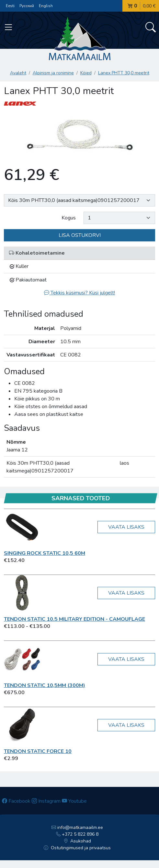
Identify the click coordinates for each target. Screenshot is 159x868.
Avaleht (18, 73)
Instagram (46, 801)
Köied (86, 73)
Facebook (16, 801)
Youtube (74, 801)
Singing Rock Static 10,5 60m (45, 553)
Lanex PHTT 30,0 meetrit (124, 73)
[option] (79, 135)
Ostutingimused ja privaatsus (77, 848)
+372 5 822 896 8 (77, 834)
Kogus (69, 218)
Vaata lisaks (126, 527)
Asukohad (77, 841)
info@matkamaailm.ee (77, 827)
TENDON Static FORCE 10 (38, 751)
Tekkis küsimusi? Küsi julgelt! (79, 293)
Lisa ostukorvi (80, 235)
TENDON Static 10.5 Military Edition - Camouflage (74, 619)
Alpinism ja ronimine (53, 73)
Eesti (10, 6)
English (46, 6)
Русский (27, 6)
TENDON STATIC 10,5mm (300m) (45, 685)
